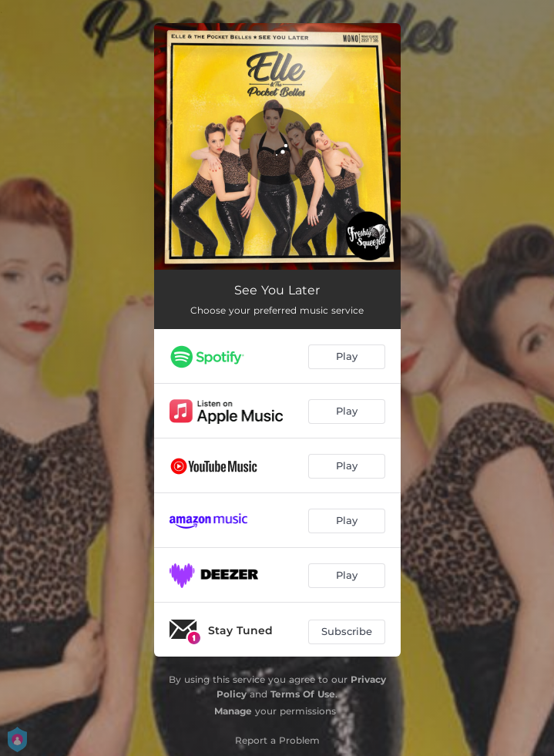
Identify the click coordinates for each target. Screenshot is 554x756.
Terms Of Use (303, 694)
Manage (233, 711)
